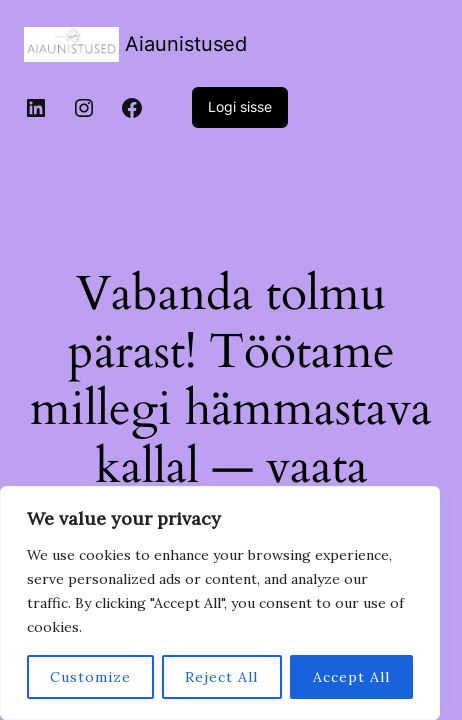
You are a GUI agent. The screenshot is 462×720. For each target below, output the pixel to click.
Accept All (351, 677)
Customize (90, 677)
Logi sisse (240, 106)
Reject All (221, 677)
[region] (220, 603)
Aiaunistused (186, 44)
